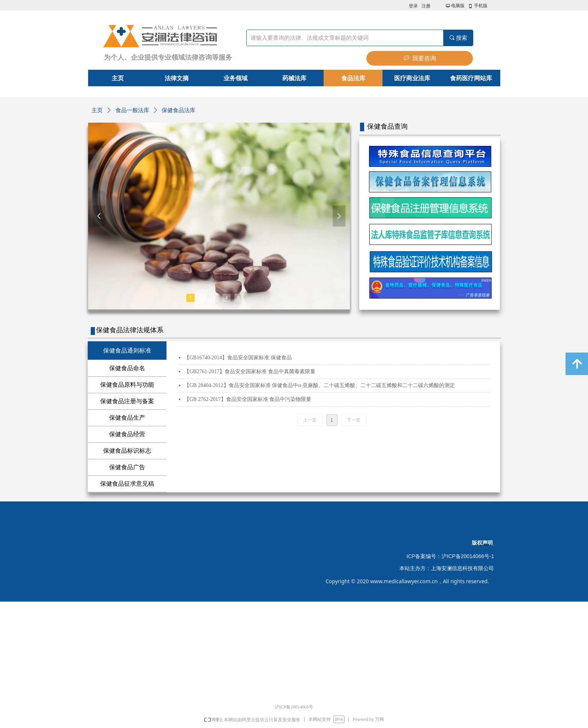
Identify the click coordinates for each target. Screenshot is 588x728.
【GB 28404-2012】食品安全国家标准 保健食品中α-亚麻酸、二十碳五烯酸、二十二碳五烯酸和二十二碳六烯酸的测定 (319, 385)
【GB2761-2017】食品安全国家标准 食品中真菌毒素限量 (250, 372)
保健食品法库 (178, 110)
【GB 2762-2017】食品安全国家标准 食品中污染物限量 (248, 399)
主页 (97, 110)
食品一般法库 (132, 110)
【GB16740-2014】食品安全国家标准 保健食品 (238, 358)
